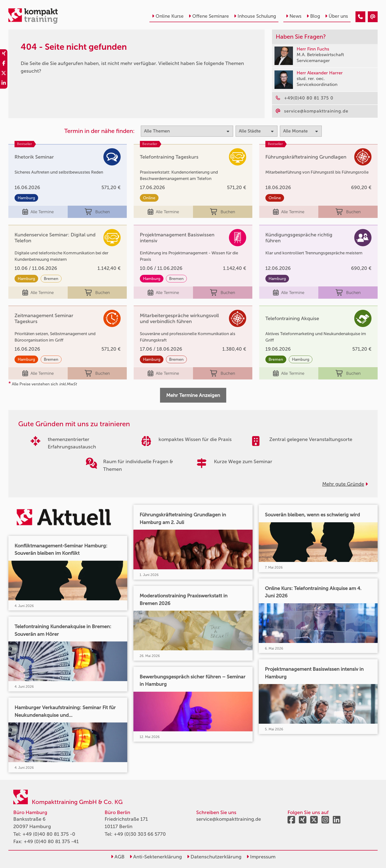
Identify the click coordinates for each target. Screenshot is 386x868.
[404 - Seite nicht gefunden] (360, 17)
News (294, 16)
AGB (118, 857)
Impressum (261, 857)
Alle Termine (38, 212)
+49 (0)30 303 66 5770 (140, 834)
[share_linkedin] (4, 84)
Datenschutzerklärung (214, 857)
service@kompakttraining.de (229, 819)
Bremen (51, 279)
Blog (313, 16)
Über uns (337, 16)
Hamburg (26, 198)
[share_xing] (4, 54)
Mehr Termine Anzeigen (193, 395)
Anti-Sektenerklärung (156, 857)
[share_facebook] (4, 64)
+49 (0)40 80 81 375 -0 (49, 834)
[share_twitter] (4, 74)
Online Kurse (168, 16)
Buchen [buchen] (97, 212)
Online (149, 198)
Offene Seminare (209, 16)
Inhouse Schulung (255, 16)
